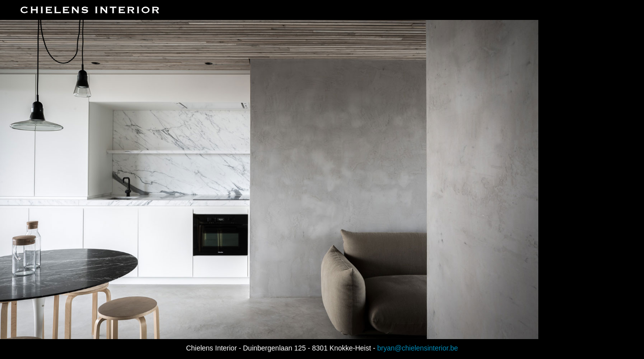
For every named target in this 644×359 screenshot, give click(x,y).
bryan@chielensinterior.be (418, 348)
